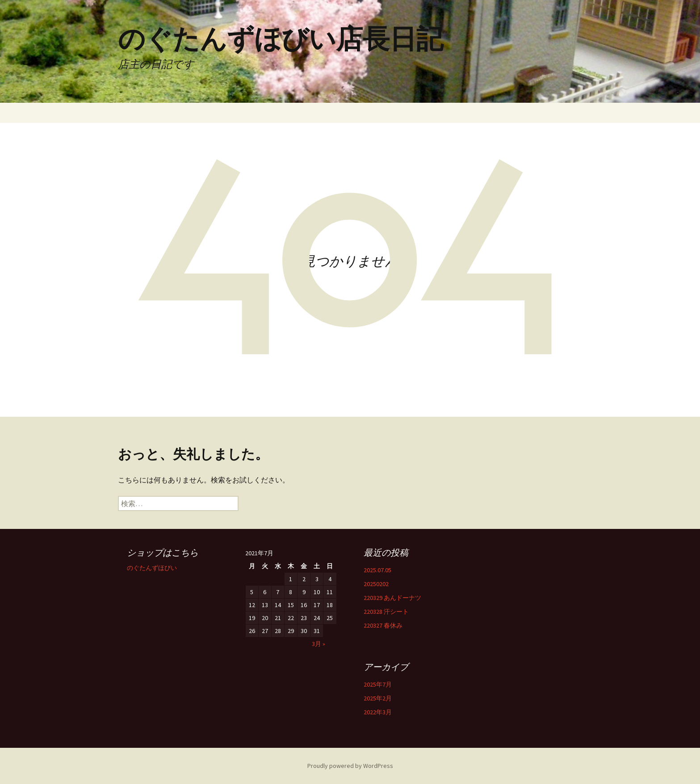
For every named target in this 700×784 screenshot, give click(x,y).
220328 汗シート (386, 612)
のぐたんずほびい (152, 568)
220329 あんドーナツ (392, 598)
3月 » (319, 644)
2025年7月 (378, 684)
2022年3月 (378, 712)
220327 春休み (383, 625)
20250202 (376, 584)
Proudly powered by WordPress (350, 766)
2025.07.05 (377, 570)
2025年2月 (378, 698)
